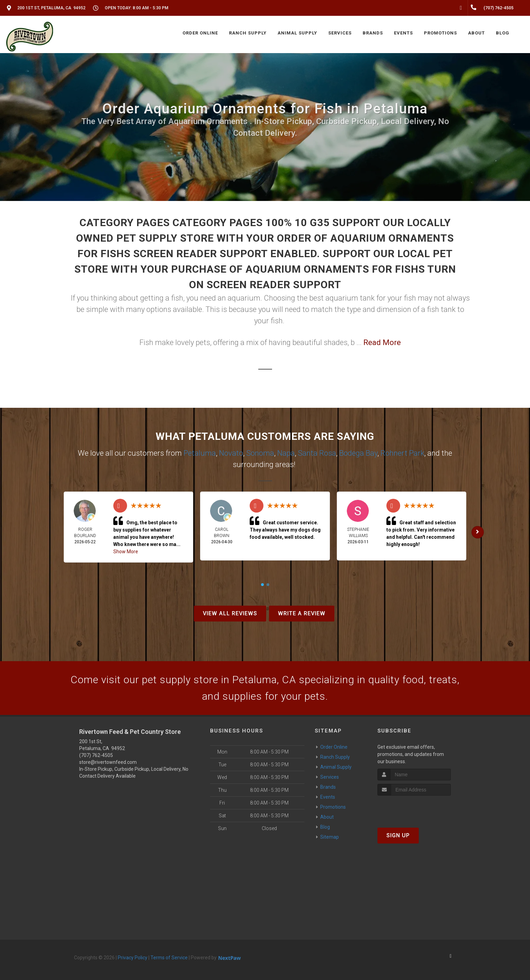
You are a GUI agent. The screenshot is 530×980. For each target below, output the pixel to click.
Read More (382, 342)
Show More (126, 552)
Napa (286, 453)
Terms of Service (169, 958)
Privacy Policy (133, 958)
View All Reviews (230, 613)
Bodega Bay (358, 453)
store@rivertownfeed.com (108, 762)
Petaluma (200, 453)
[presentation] (414, 809)
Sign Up (398, 835)
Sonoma (260, 453)
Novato (231, 453)
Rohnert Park (402, 453)
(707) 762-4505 (96, 755)
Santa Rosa (317, 453)
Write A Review (302, 613)
